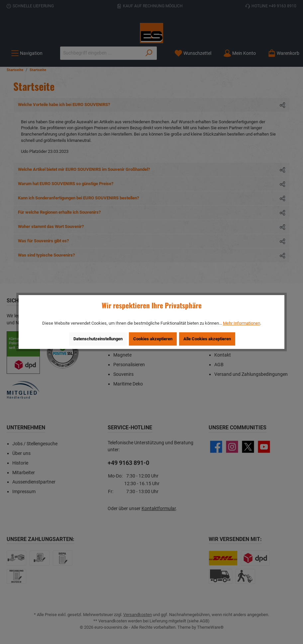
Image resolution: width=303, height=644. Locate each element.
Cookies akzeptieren (153, 339)
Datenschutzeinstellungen (98, 339)
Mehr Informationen (242, 323)
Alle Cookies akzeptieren (207, 339)
